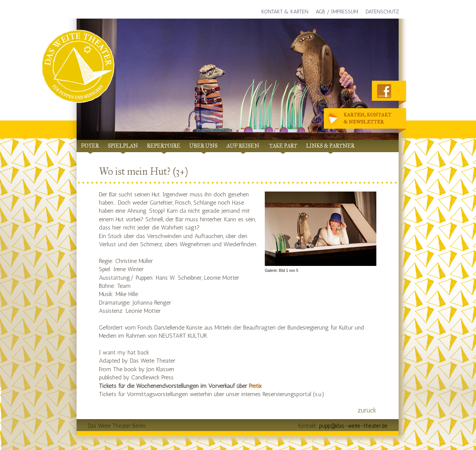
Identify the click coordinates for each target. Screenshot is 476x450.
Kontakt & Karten (285, 12)
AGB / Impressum (337, 12)
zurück (367, 410)
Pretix (255, 386)
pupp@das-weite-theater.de (353, 426)
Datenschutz (382, 12)
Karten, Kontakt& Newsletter (360, 119)
